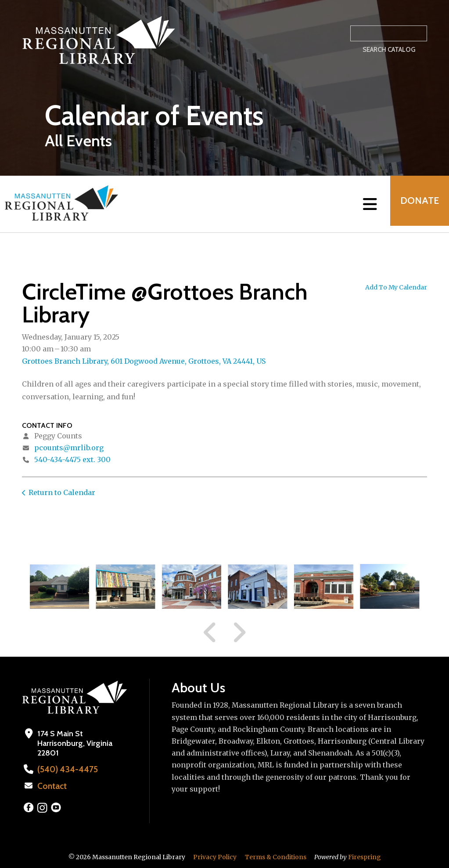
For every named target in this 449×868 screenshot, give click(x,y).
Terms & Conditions (276, 856)
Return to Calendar (62, 492)
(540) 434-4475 (65, 769)
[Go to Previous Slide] (210, 633)
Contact (51, 785)
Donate (417, 204)
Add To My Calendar (396, 287)
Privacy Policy (215, 856)
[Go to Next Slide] (239, 633)
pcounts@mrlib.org (69, 448)
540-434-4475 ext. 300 (72, 459)
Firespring (365, 856)
